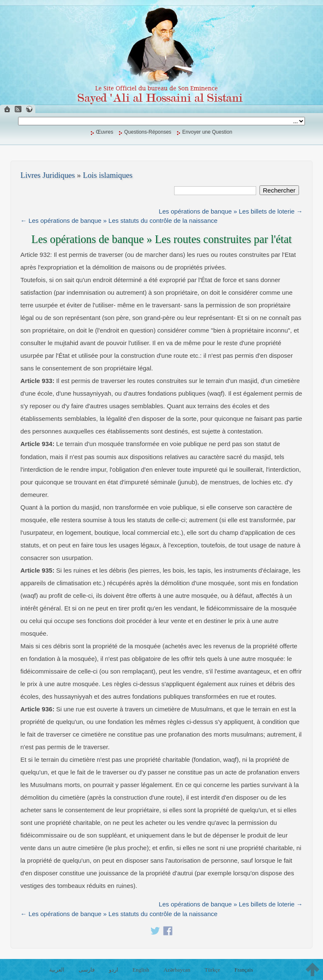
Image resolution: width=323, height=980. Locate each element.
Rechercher (279, 190)
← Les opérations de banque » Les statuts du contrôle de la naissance (119, 221)
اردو (114, 970)
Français (244, 970)
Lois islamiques (108, 175)
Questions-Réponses (148, 132)
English (141, 970)
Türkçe (212, 970)
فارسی (87, 970)
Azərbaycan (177, 970)
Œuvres (105, 132)
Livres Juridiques (48, 175)
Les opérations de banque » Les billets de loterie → (231, 211)
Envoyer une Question (207, 132)
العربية (57, 970)
